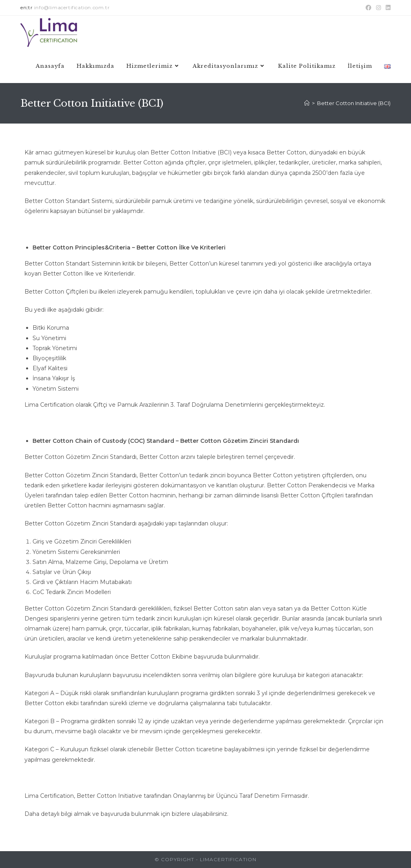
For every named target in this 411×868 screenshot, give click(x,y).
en (23, 7)
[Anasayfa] (307, 103)
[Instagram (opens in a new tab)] (378, 8)
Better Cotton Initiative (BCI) (354, 103)
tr (30, 7)
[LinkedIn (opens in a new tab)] (387, 8)
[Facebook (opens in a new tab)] (368, 8)
